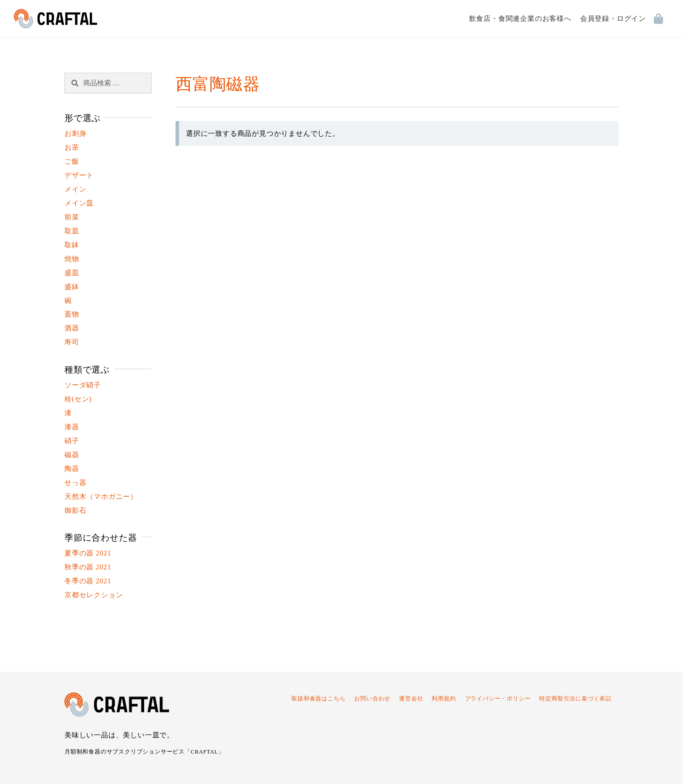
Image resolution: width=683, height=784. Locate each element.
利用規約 (444, 699)
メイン (75, 189)
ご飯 (72, 161)
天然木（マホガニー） (101, 496)
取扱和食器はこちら (318, 699)
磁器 (72, 455)
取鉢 (72, 245)
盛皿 (72, 273)
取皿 (72, 231)
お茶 (72, 147)
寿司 (72, 342)
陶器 (72, 469)
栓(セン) (78, 399)
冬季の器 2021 (88, 581)
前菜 (72, 217)
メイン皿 (79, 203)
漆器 (72, 427)
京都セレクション (94, 595)
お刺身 (75, 133)
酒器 (72, 328)
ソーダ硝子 (83, 385)
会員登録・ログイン (613, 19)
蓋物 (72, 314)
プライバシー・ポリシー (498, 699)
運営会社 (411, 699)
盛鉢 (72, 287)
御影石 (75, 510)
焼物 (72, 259)
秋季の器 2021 (88, 567)
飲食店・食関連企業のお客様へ (520, 19)
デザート (79, 175)
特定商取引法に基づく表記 (575, 699)
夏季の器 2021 (88, 553)
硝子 (72, 441)
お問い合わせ (372, 699)
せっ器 (75, 483)
